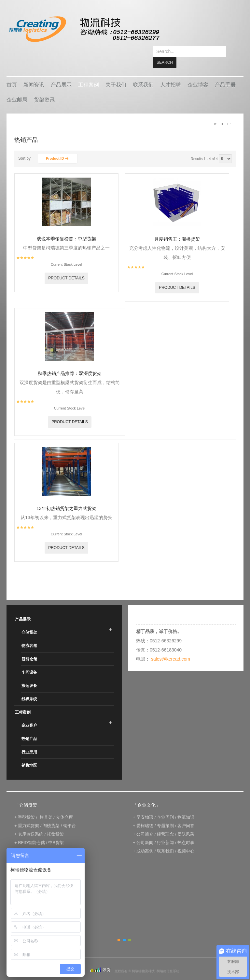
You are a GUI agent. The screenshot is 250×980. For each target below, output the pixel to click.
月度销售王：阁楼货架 (177, 228)
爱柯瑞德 (145, 815)
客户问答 (186, 815)
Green (130, 929)
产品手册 (225, 74)
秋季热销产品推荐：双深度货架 (70, 362)
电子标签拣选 (31, 840)
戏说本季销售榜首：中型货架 (66, 228)
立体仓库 (64, 806)
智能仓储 (29, 648)
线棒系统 (29, 688)
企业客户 (29, 714)
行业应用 (29, 741)
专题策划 (165, 815)
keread (84, 29)
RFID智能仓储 (31, 832)
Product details (66, 267)
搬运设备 (29, 675)
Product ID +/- (58, 147)
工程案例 (89, 74)
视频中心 (186, 840)
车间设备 (29, 661)
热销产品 (29, 728)
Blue (124, 929)
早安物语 (145, 806)
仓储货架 (29, 621)
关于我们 (116, 74)
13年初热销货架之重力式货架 (66, 497)
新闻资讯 (34, 74)
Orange (119, 929)
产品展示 (61, 74)
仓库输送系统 (31, 823)
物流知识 (186, 806)
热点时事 (186, 832)
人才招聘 (171, 74)
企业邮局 (17, 89)
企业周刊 (165, 806)
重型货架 (26, 806)
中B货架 (56, 832)
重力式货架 (28, 815)
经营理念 (165, 823)
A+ (215, 113)
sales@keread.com (171, 648)
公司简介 (145, 823)
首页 (12, 74)
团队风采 (186, 823)
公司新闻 (145, 832)
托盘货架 (55, 823)
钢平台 (69, 815)
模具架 (46, 806)
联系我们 (143, 74)
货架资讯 (44, 89)
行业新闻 (165, 832)
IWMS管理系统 (61, 840)
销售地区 (29, 754)
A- (229, 113)
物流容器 (29, 635)
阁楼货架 (51, 815)
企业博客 (198, 74)
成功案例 (145, 840)
